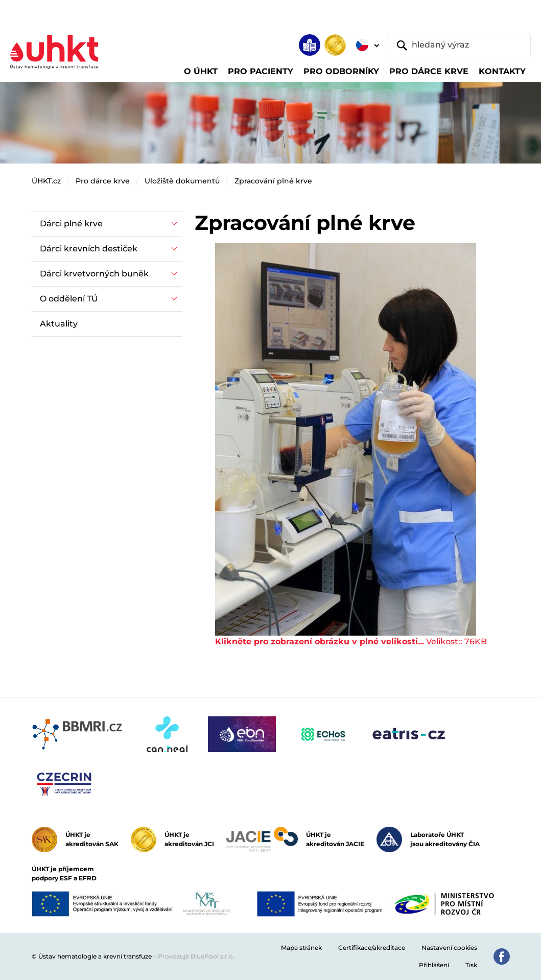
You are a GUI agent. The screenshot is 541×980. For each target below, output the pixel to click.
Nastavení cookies (449, 948)
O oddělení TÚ (69, 299)
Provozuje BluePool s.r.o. (196, 956)
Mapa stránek (301, 948)
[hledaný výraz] (459, 45)
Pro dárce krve (103, 181)
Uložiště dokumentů (182, 181)
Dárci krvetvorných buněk (94, 274)
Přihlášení (434, 965)
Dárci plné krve (71, 224)
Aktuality (59, 324)
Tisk (471, 965)
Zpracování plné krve (273, 181)
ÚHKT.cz (46, 181)
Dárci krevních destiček (89, 249)
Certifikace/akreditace (372, 948)
